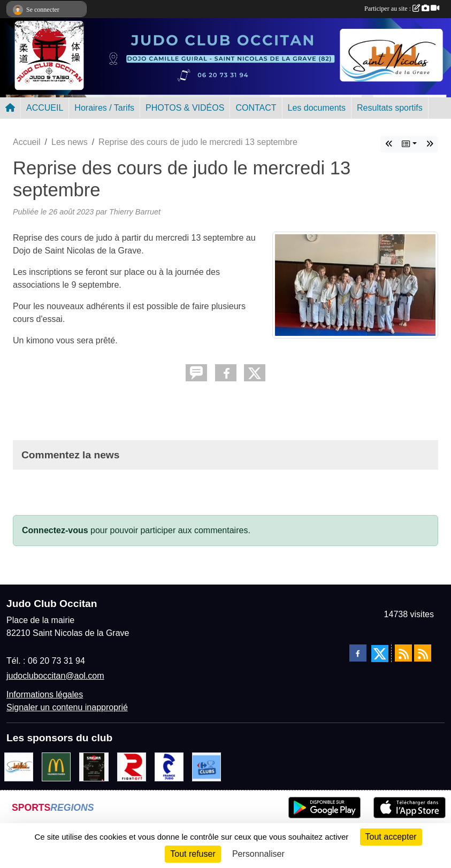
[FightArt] (132, 766)
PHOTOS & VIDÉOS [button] (185, 108)
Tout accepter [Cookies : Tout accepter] (391, 837)
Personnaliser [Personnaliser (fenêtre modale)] (258, 854)
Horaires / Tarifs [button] (104, 108)
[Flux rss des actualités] (403, 653)
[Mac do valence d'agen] (56, 766)
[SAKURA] (94, 766)
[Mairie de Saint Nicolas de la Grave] (19, 766)
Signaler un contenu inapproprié (67, 707)
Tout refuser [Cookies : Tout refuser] (193, 854)
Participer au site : (402, 9)
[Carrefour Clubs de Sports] (207, 766)
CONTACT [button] (256, 108)
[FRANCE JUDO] (169, 766)
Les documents (317, 108)
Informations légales (45, 694)
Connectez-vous (55, 530)
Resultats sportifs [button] (390, 108)
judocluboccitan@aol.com (55, 676)
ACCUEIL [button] (45, 108)
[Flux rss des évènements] (423, 653)
